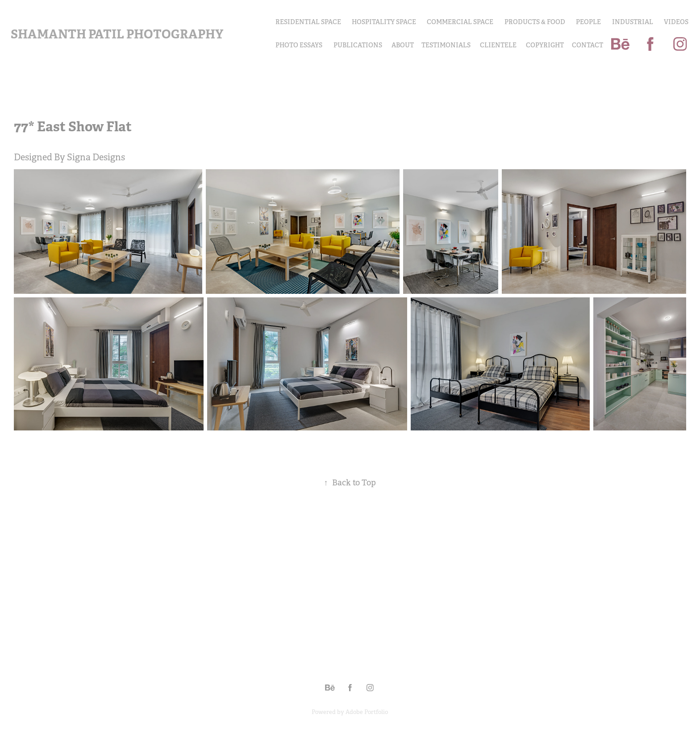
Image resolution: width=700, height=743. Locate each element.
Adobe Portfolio (367, 712)
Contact (587, 45)
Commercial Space (460, 22)
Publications (358, 45)
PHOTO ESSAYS (299, 45)
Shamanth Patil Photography (117, 34)
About (403, 45)
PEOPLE (588, 22)
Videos (676, 22)
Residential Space (308, 22)
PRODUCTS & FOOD (535, 22)
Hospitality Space (384, 22)
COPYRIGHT (545, 45)
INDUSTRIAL (633, 22)
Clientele (498, 45)
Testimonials (446, 45)
